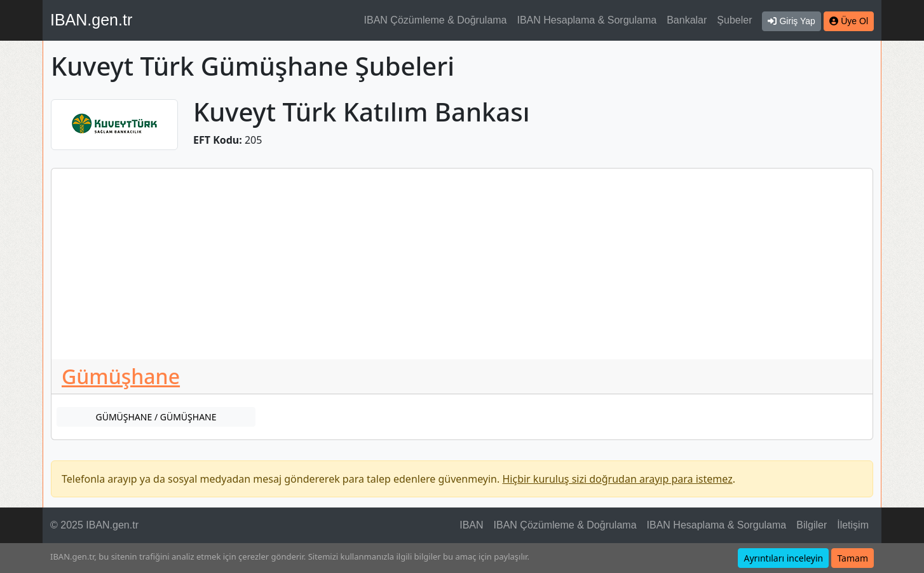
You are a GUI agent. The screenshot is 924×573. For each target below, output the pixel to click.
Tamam (853, 558)
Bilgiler (812, 525)
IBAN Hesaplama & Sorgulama (587, 20)
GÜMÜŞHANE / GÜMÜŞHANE (156, 417)
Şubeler (734, 20)
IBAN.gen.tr (91, 20)
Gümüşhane (121, 376)
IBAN (471, 525)
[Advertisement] (462, 264)
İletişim (853, 525)
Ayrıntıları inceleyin (783, 558)
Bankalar (687, 20)
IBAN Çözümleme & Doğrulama (436, 20)
